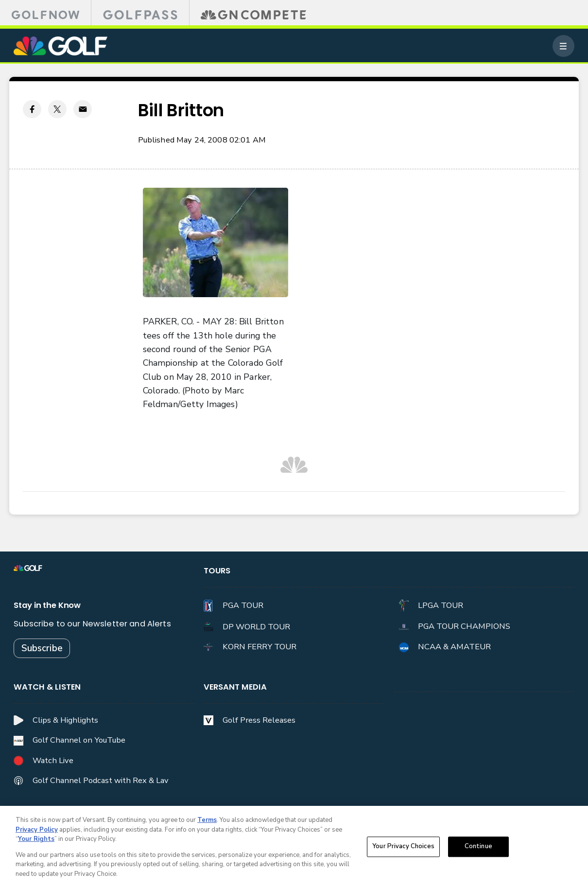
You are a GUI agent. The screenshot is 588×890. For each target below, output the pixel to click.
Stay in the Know (47, 605)
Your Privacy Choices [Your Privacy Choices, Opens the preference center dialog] (403, 848)
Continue (478, 848)
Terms (207, 822)
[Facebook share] (32, 109)
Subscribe (42, 648)
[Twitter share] (57, 109)
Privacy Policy (37, 832)
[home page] (61, 46)
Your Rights (36, 841)
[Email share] (83, 109)
